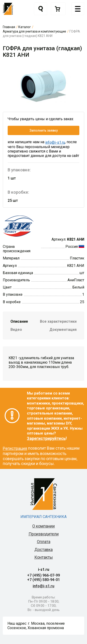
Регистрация (15, 448)
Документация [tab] (63, 330)
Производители (44, 534)
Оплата (44, 542)
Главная (9, 27)
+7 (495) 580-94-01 (43, 580)
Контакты (44, 557)
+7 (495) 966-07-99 (43, 575)
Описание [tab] (19, 321)
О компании (43, 526)
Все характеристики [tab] (58, 321)
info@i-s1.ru (55, 142)
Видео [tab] (16, 330)
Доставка (43, 549)
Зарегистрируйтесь (46, 438)
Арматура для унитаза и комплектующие (34, 31)
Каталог (25, 27)
